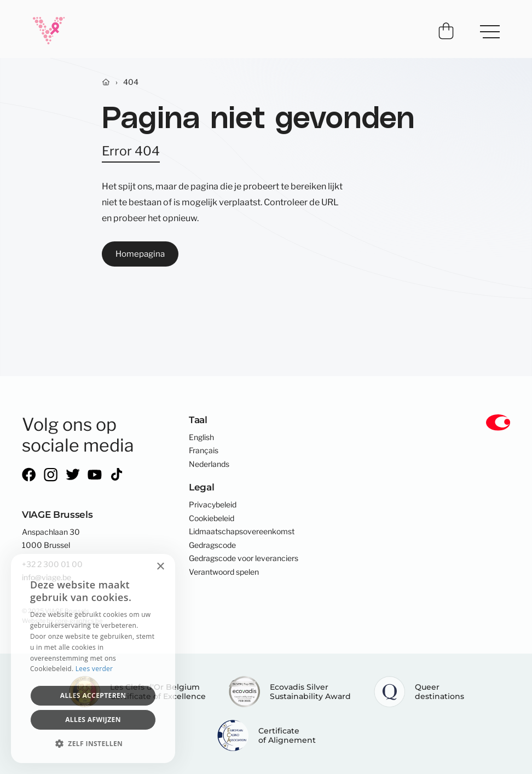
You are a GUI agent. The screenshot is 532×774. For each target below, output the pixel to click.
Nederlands (209, 464)
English (201, 437)
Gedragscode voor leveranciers (244, 558)
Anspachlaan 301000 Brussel (51, 539)
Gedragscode (212, 545)
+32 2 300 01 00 (52, 564)
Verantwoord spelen (224, 572)
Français (204, 450)
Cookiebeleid (212, 518)
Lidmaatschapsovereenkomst (242, 532)
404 (131, 82)
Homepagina (140, 254)
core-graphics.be (79, 621)
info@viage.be (47, 577)
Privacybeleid (213, 505)
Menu (485, 26)
